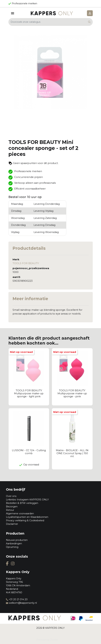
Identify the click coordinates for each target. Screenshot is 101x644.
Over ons (11, 496)
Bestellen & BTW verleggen (22, 503)
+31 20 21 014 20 (17, 599)
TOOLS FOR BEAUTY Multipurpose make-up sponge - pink (72, 393)
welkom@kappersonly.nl (21, 603)
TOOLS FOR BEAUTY (26, 263)
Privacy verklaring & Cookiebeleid (25, 520)
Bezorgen (12, 507)
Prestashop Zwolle (47, 640)
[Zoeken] (51, 22)
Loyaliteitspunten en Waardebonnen (27, 517)
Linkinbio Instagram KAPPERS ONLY (27, 500)
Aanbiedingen (14, 544)
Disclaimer (12, 524)
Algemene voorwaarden (20, 514)
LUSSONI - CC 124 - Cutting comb (29, 452)
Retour (10, 510)
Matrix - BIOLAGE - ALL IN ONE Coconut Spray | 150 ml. (72, 453)
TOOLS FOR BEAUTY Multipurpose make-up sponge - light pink (29, 393)
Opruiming (12, 547)
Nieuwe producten (17, 540)
